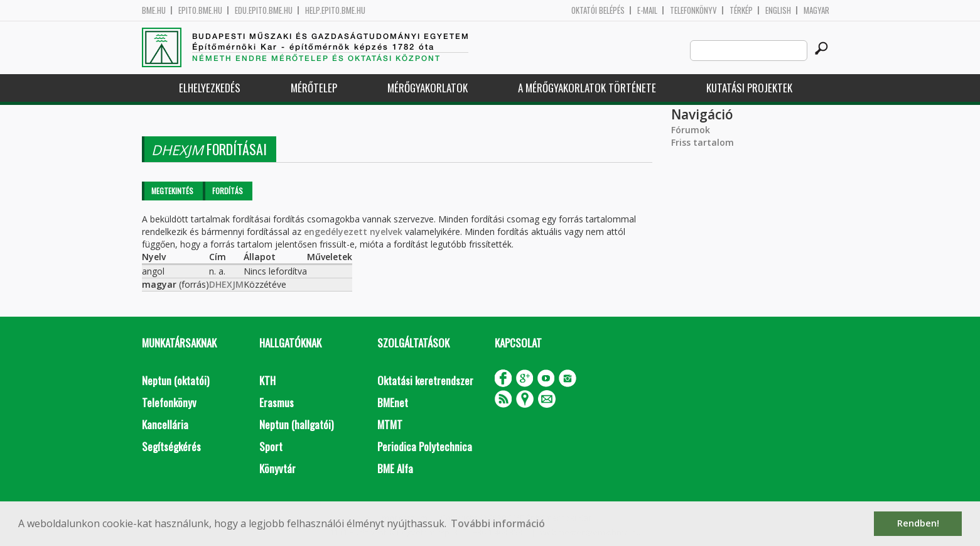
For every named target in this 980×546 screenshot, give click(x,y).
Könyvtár (277, 468)
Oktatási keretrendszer (425, 380)
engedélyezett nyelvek (353, 232)
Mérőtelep (314, 88)
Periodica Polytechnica (425, 446)
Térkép (741, 10)
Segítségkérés (171, 446)
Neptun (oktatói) (175, 380)
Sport (271, 446)
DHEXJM (226, 284)
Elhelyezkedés (210, 88)
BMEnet (393, 402)
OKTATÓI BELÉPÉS (598, 10)
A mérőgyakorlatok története (587, 88)
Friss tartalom (703, 142)
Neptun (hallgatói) (296, 424)
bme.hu (154, 10)
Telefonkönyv (693, 10)
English (778, 10)
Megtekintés (172, 191)
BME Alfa (395, 468)
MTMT (390, 424)
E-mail (647, 10)
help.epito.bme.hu (335, 10)
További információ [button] (498, 523)
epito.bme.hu (200, 10)
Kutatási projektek (749, 88)
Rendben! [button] (918, 523)
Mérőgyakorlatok (428, 88)
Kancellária (165, 424)
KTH (267, 380)
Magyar (816, 10)
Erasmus (277, 402)
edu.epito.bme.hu (264, 10)
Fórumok (691, 130)
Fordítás (228, 191)
